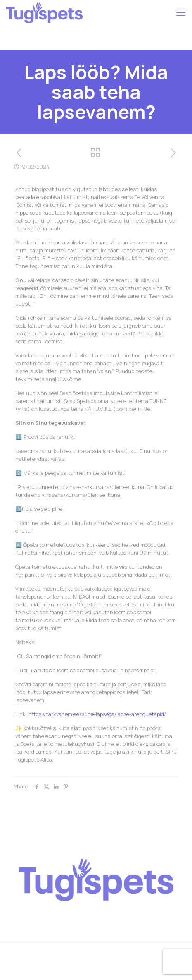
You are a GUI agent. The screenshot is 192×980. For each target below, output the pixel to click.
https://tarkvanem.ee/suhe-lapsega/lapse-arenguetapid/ (97, 714)
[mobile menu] (181, 12)
